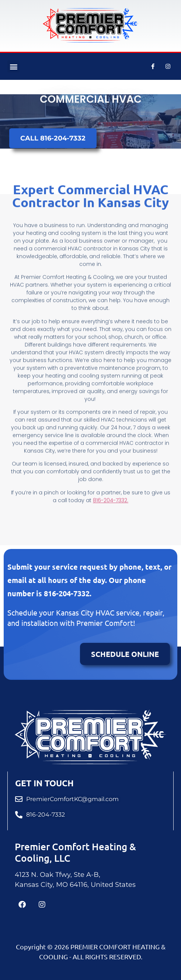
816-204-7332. (111, 485)
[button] (13, 66)
